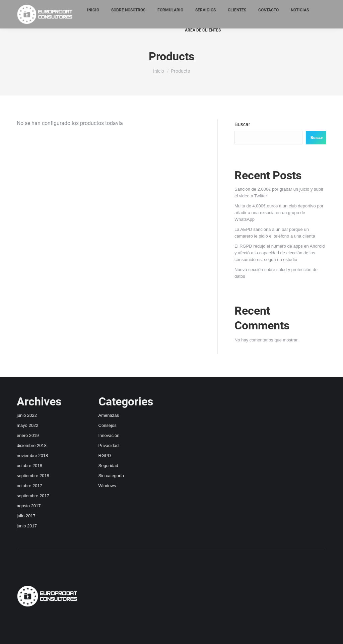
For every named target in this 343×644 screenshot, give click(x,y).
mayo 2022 (27, 425)
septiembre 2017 (33, 496)
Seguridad (108, 466)
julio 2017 (26, 516)
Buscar (242, 124)
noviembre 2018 (32, 456)
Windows (107, 486)
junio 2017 (27, 526)
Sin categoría (111, 476)
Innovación (109, 435)
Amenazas (109, 415)
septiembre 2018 (33, 476)
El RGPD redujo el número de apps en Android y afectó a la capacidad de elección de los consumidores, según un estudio (280, 253)
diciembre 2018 (32, 445)
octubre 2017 (29, 486)
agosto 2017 (29, 506)
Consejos (108, 425)
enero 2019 (28, 435)
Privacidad (109, 445)
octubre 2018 (29, 466)
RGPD (105, 456)
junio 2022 (27, 415)
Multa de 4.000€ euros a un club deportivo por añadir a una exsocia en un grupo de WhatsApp (279, 213)
